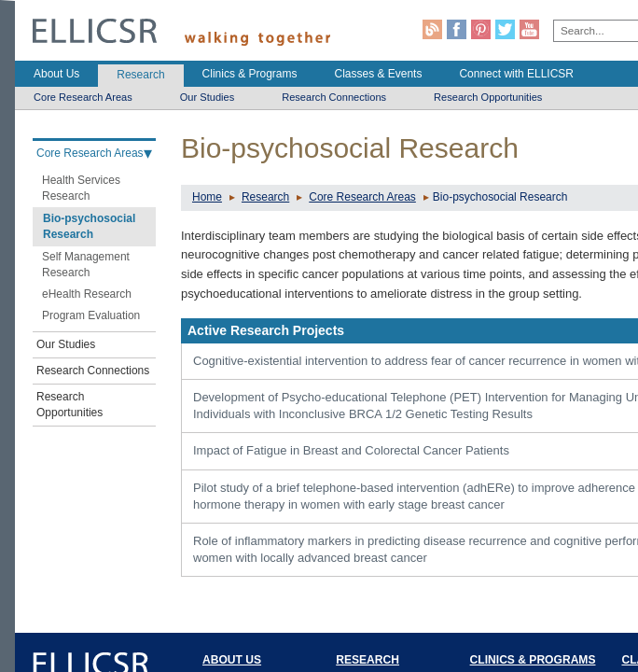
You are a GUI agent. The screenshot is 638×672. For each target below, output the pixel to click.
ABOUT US (232, 660)
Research (265, 197)
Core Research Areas (362, 197)
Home (207, 197)
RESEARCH (368, 660)
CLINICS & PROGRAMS (533, 660)
